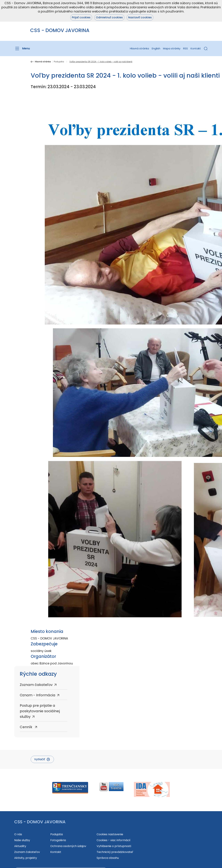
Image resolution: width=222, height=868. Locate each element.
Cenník (26, 727)
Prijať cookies (81, 17)
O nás (18, 834)
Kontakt (196, 48)
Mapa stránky (172, 48)
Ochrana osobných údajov (68, 846)
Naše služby (22, 840)
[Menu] (22, 49)
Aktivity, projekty (26, 858)
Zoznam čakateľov (36, 685)
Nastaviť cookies (140, 17)
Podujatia (59, 62)
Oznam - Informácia (38, 695)
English (156, 48)
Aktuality (20, 846)
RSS (185, 48)
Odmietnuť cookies (109, 17)
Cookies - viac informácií (114, 840)
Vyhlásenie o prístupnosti (114, 846)
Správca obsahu (108, 858)
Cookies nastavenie (110, 834)
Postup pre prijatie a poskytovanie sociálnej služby (40, 711)
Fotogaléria (58, 840)
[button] (206, 49)
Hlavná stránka (139, 48)
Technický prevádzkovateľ (115, 852)
